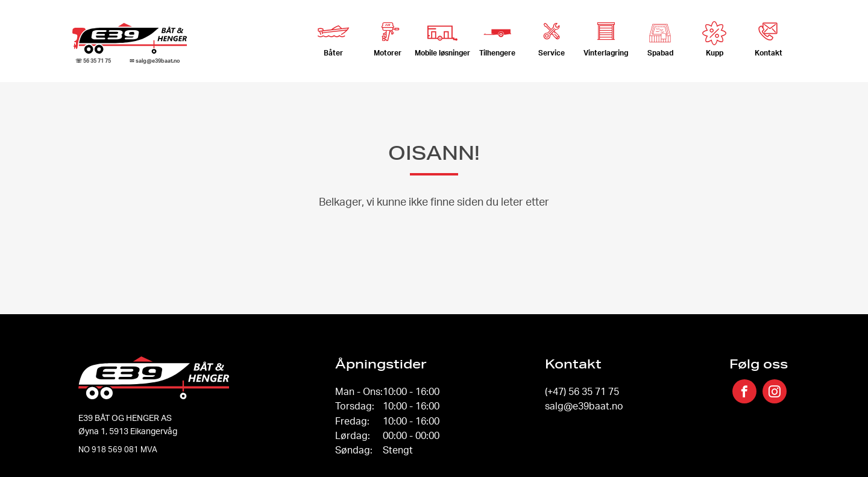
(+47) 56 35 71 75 (582, 391)
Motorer (388, 35)
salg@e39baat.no (584, 406)
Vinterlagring (606, 35)
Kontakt (769, 35)
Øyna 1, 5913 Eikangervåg (128, 431)
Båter (333, 35)
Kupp (714, 39)
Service (552, 35)
